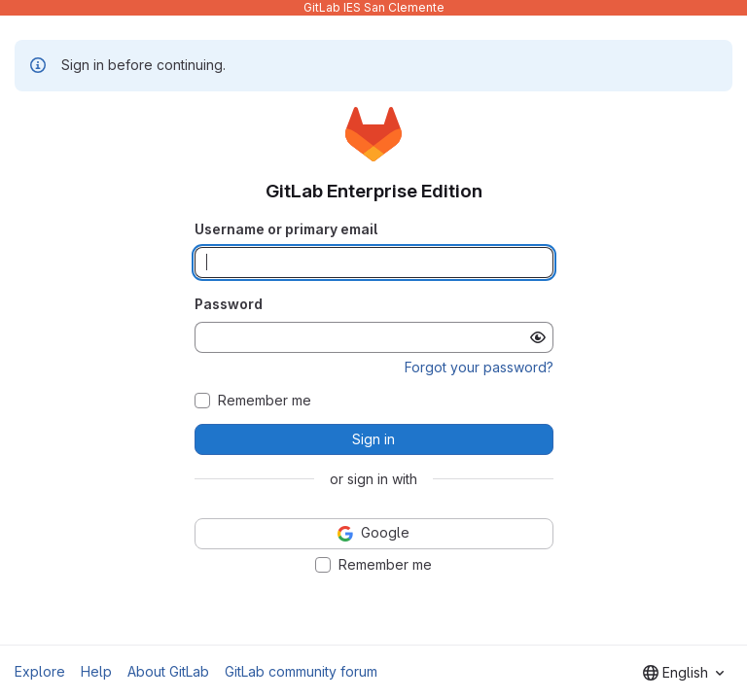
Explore (40, 671)
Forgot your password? (479, 367)
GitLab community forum (301, 671)
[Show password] (538, 337)
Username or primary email (286, 229)
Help (96, 671)
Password (229, 304)
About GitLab (168, 671)
